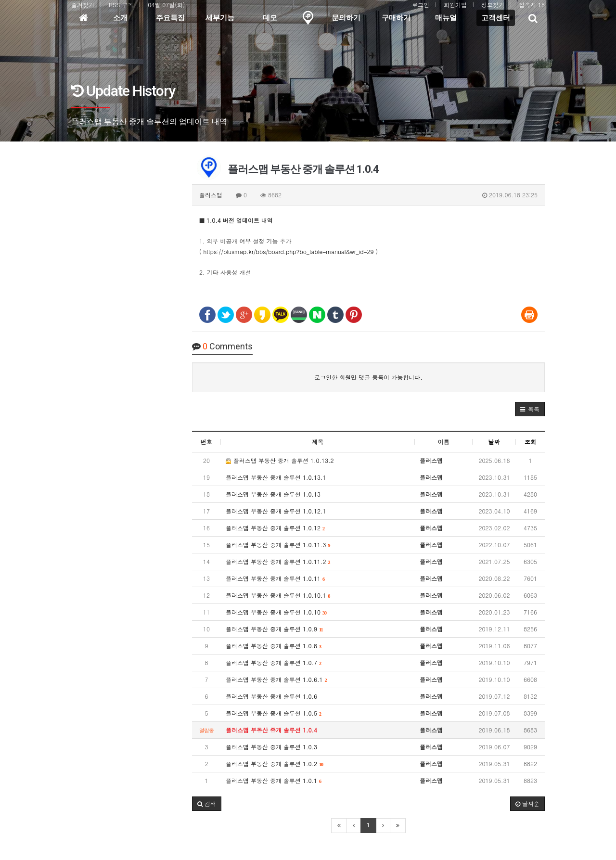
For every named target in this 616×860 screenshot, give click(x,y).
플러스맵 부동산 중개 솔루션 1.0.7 (274, 662)
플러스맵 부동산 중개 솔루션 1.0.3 (271, 747)
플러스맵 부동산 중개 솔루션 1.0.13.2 (280, 460)
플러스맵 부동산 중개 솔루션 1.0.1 (274, 780)
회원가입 (455, 5)
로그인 (421, 5)
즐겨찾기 (83, 5)
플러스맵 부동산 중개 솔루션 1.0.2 (275, 764)
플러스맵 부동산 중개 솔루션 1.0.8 (274, 646)
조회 (530, 442)
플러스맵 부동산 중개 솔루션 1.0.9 (274, 629)
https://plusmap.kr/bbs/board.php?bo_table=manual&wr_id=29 (289, 251)
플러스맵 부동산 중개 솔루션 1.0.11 (275, 578)
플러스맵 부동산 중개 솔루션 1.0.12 (275, 528)
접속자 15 (532, 5)
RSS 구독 (121, 5)
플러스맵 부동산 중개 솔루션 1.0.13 (273, 494)
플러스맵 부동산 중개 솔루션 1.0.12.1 (276, 511)
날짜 (494, 442)
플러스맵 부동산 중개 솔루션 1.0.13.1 (276, 477)
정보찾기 (493, 5)
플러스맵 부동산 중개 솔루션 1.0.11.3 (278, 545)
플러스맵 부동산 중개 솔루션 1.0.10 (276, 612)
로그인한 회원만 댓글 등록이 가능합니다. (368, 377)
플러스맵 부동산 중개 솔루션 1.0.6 (271, 696)
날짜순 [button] (527, 803)
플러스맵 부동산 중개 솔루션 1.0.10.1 (278, 595)
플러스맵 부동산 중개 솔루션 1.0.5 (274, 713)
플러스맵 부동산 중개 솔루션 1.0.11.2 (278, 561)
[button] (530, 409)
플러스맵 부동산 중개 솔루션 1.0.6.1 (276, 679)
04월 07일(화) (166, 5)
